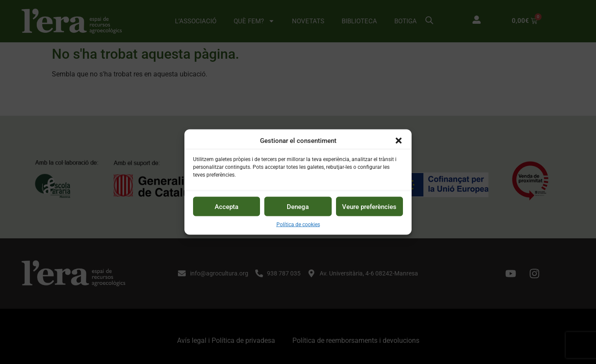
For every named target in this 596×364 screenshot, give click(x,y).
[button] (399, 140)
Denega (298, 206)
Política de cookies (298, 225)
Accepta (227, 206)
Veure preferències (369, 206)
